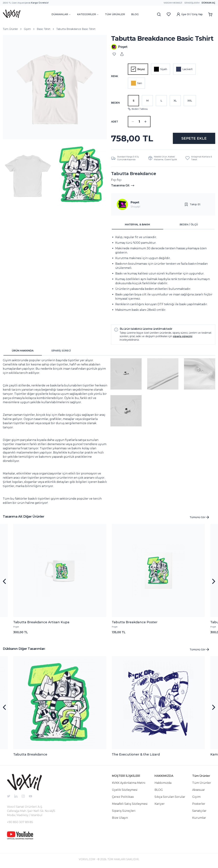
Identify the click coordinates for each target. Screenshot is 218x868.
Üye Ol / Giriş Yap (189, 14)
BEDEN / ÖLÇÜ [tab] (189, 224)
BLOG (135, 14)
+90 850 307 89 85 (20, 822)
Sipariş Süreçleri (124, 811)
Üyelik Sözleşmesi (125, 790)
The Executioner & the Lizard (136, 754)
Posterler (199, 804)
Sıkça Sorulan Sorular (170, 797)
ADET (115, 122)
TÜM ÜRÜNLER (115, 14)
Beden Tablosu (138, 109)
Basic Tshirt (44, 29)
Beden (115, 103)
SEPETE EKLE (194, 138)
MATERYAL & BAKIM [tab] (137, 224)
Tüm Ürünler (10, 29)
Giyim (27, 29)
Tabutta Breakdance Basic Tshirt (76, 29)
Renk (115, 76)
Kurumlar (199, 818)
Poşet (135, 202)
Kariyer (160, 804)
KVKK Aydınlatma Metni (129, 783)
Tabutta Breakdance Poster (135, 622)
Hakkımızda (163, 783)
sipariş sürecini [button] (183, 336)
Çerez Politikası (123, 797)
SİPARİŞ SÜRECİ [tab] (61, 351)
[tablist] (163, 225)
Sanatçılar (199, 811)
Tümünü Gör (200, 517)
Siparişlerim (192, 3)
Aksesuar (199, 790)
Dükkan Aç (208, 3)
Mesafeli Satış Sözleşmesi (130, 804)
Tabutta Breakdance (30, 754)
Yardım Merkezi (173, 3)
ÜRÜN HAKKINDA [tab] (23, 351)
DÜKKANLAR (61, 14)
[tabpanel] (163, 276)
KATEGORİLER (88, 14)
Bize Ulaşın (120, 818)
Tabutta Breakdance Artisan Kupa (41, 622)
